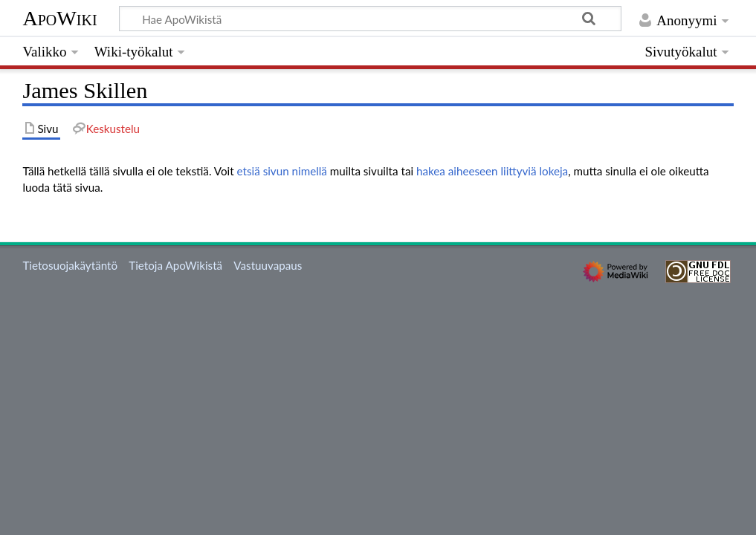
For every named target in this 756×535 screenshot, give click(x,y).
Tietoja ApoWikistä (175, 265)
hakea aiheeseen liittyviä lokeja (492, 171)
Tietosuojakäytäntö (70, 265)
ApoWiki (59, 18)
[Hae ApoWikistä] (370, 19)
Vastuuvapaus (268, 265)
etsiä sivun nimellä (282, 171)
